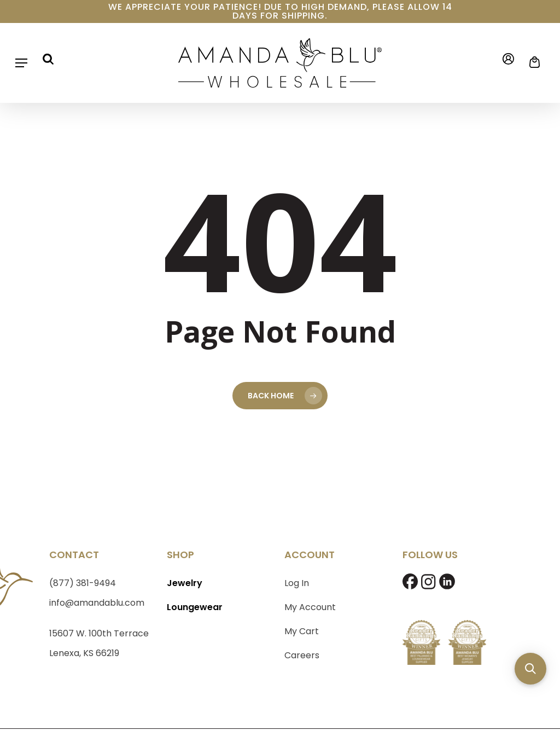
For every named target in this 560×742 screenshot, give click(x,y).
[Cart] (531, 62)
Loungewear (195, 607)
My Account (310, 607)
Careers (302, 655)
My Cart (302, 631)
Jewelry (185, 583)
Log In (297, 583)
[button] (21, 63)
